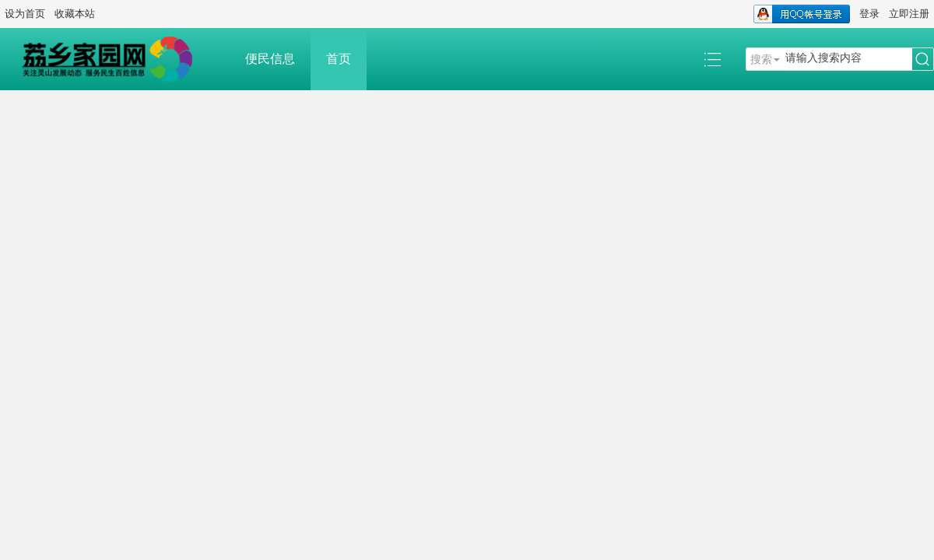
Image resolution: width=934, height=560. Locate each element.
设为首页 (25, 14)
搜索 (761, 59)
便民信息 (270, 59)
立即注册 (909, 14)
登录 (869, 14)
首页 (339, 59)
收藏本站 (75, 14)
